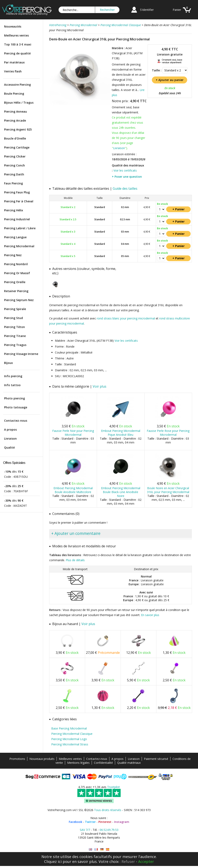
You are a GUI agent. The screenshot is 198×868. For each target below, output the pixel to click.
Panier (177, 10)
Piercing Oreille (15, 282)
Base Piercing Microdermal (69, 728)
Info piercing (13, 376)
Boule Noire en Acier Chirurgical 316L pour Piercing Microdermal (168, 490)
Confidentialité (103, 763)
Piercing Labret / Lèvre (20, 228)
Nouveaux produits (42, 759)
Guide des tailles (125, 188)
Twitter (90, 822)
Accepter (146, 861)
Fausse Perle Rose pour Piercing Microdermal (168, 433)
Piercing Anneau (16, 111)
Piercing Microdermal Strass (70, 744)
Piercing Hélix (14, 210)
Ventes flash (13, 71)
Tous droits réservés (108, 810)
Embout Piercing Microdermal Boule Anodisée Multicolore (73, 490)
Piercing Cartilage (17, 147)
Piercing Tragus (15, 345)
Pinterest (105, 822)
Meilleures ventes (16, 35)
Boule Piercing (14, 94)
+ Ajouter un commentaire (76, 533)
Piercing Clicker (15, 156)
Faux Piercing (13, 183)
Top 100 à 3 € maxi (18, 44)
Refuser (128, 861)
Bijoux (8, 363)
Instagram (122, 822)
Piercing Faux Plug (17, 192)
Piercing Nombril (16, 264)
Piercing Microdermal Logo (69, 739)
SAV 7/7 (85, 830)
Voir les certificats (125, 170)
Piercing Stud (13, 318)
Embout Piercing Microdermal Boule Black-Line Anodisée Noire (121, 492)
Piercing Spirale (15, 309)
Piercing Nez (13, 255)
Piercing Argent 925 (18, 129)
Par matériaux (14, 62)
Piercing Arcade (15, 120)
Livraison (10, 438)
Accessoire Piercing (17, 85)
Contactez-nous (16, 421)
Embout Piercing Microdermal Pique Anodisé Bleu (121, 433)
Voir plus (100, 386)
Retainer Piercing (16, 291)
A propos (10, 430)
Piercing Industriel (17, 219)
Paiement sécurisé (156, 759)
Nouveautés (13, 26)
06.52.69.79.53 (109, 830)
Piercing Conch (14, 165)
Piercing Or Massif (17, 273)
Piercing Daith (14, 174)
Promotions (17, 759)
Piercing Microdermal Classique (72, 734)
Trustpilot (113, 787)
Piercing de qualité (17, 53)
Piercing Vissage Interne (21, 354)
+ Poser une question (127, 177)
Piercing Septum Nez (19, 300)
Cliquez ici (53, 861)
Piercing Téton (14, 327)
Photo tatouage (16, 407)
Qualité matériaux (129, 763)
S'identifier (147, 10)
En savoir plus (150, 615)
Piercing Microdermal (19, 246)
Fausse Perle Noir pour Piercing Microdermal (73, 433)
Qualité (9, 447)
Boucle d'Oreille (15, 138)
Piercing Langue (15, 237)
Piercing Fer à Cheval (19, 201)
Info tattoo (12, 385)
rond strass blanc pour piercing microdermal (126, 318)
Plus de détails (75, 560)
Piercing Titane (15, 336)
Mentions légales (78, 763)
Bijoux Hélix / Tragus (19, 103)
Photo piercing (14, 398)
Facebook (76, 822)
